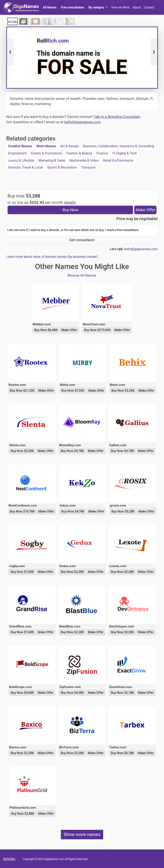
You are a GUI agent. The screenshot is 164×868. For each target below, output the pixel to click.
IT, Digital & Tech (125, 153)
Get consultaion (82, 240)
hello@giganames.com (82, 122)
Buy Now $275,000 (97, 330)
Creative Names (20, 146)
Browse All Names (82, 275)
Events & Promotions (47, 153)
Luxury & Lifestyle (21, 160)
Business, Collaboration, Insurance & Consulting (119, 146)
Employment (17, 153)
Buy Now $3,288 (123, 391)
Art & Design (69, 146)
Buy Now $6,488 (46, 330)
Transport (88, 167)
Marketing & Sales (52, 160)
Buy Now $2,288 (22, 451)
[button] (98, 7)
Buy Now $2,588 (72, 753)
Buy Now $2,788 (122, 693)
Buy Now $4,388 (72, 693)
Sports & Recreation (62, 167)
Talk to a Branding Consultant (117, 117)
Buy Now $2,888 (23, 814)
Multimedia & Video (84, 160)
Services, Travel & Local (25, 167)
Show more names (82, 834)
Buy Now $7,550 (73, 391)
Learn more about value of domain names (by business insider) (52, 257)
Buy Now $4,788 (72, 451)
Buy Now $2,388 (72, 572)
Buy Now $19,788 (22, 511)
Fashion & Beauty (79, 153)
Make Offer (145, 210)
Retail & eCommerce (118, 160)
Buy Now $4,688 (22, 693)
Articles (9, 859)
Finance (102, 153)
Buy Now (71, 210)
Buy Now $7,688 (22, 572)
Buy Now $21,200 (22, 391)
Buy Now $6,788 (122, 753)
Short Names (46, 146)
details (70, 203)
